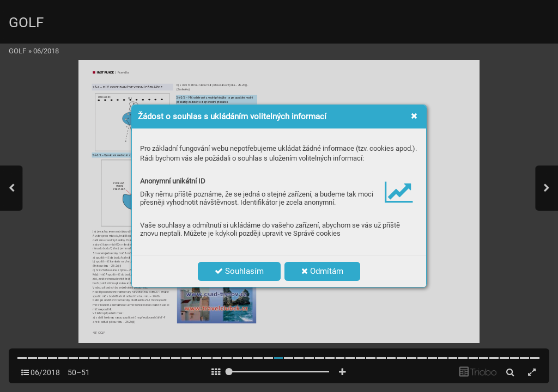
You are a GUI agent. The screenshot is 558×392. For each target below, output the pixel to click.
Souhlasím (239, 271)
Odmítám (322, 271)
